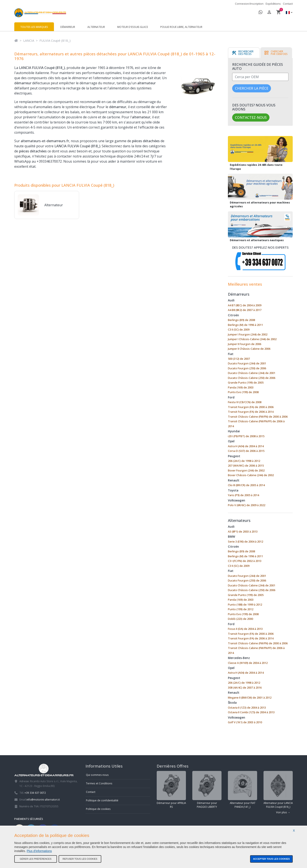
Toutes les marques (34, 27)
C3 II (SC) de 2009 (239, 329)
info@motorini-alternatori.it (43, 799)
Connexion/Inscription (249, 4)
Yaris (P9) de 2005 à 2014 (243, 495)
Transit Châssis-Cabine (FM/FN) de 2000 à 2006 (258, 417)
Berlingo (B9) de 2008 (241, 320)
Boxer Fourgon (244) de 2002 (246, 470)
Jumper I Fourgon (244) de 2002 (248, 334)
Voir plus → (283, 812)
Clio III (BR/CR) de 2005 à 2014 (246, 485)
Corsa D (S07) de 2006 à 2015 (246, 451)
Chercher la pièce (252, 88)
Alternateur (96, 27)
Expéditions (273, 4)
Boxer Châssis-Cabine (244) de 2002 (251, 475)
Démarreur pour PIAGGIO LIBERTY (207, 790)
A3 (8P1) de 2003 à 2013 (243, 531)
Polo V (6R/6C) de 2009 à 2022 (247, 505)
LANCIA (29, 40)
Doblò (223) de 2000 (240, 619)
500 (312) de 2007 (239, 359)
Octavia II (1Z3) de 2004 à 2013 (247, 708)
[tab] (244, 53)
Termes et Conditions (99, 783)
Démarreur (68, 27)
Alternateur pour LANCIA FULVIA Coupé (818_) (278, 790)
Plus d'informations (39, 851)
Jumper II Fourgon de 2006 (245, 344)
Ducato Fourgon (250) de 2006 (247, 368)
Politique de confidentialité (102, 800)
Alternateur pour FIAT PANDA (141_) (243, 790)
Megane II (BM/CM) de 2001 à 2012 (250, 698)
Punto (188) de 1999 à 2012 (245, 604)
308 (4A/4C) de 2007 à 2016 (245, 688)
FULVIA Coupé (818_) (55, 40)
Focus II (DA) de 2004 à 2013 (245, 629)
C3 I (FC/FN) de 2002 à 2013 (245, 561)
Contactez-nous (251, 117)
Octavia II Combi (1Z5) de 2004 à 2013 (251, 712)
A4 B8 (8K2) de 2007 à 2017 (245, 310)
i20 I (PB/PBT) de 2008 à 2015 (246, 436)
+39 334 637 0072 (35, 793)
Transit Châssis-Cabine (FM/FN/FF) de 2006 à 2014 (256, 424)
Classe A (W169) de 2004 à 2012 (248, 663)
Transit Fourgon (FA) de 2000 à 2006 (251, 407)
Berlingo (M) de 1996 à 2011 (245, 325)
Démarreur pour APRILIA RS (171, 790)
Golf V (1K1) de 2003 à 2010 (245, 722)
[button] (288, 13)
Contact (288, 4)
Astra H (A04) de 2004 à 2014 (246, 446)
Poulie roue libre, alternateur (181, 27)
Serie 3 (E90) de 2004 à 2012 (245, 541)
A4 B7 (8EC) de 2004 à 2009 (245, 305)
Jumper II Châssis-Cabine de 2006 (249, 349)
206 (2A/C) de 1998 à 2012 (244, 461)
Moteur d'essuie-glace (133, 27)
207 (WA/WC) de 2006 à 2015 (246, 466)
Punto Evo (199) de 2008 (243, 392)
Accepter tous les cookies (271, 859)
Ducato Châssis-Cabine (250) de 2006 (252, 378)
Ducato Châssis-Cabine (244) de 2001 (252, 373)
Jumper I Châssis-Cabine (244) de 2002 (252, 339)
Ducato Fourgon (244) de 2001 (247, 363)
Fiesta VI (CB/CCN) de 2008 (245, 402)
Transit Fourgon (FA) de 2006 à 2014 (251, 412)
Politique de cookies (98, 809)
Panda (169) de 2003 (241, 387)
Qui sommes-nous (97, 775)
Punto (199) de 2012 (241, 609)
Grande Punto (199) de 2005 (246, 382)
